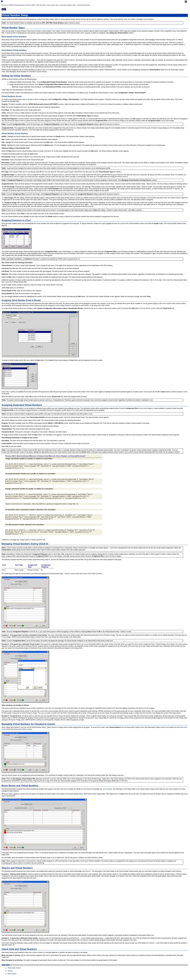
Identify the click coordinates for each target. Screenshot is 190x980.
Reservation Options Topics (68, 5)
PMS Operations (41, 5)
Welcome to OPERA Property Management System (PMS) (18, 5)
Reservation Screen (14, 968)
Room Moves (107, 789)
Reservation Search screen (23, 729)
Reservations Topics (53, 5)
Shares (87, 871)
